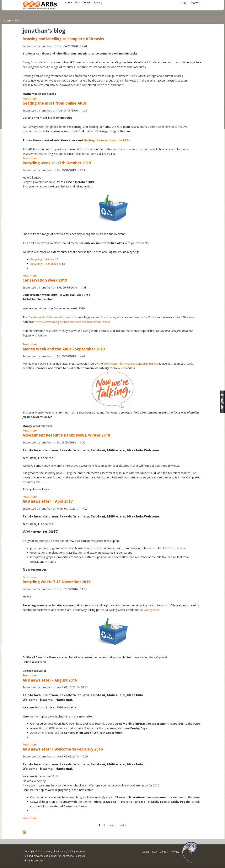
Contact (87, 2)
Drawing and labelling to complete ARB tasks (63, 39)
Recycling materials (42, 259)
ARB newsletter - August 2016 (50, 680)
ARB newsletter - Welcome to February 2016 (63, 749)
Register (195, 2)
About (69, 2)
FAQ (77, 2)
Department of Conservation (47, 317)
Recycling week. (150, 610)
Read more (30, 98)
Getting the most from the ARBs (107, 140)
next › (112, 825)
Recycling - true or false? (46, 264)
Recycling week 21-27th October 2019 (57, 163)
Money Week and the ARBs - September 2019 (64, 349)
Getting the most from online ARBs (55, 103)
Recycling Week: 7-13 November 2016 (56, 582)
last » (123, 825)
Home (7, 20)
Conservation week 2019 (45, 280)
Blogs (18, 20)
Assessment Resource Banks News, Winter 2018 (66, 435)
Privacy (98, 2)
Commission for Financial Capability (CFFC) (131, 364)
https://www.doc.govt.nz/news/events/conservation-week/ (73, 322)
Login (184, 2)
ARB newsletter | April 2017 (48, 501)
